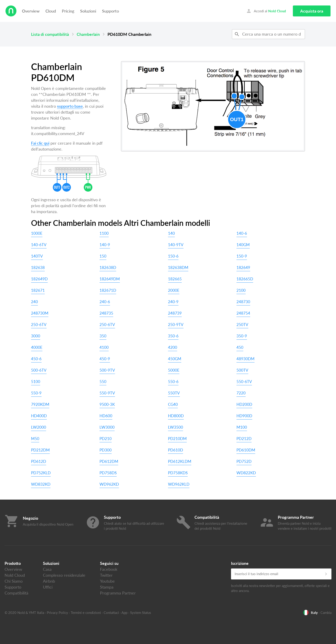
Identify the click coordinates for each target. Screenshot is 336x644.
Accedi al (266, 11)
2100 (241, 290)
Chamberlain (88, 34)
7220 (241, 393)
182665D (245, 279)
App (124, 613)
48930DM (245, 359)
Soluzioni (88, 11)
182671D (108, 290)
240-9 (173, 302)
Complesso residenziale (64, 575)
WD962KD (109, 484)
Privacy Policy (57, 613)
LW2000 (39, 427)
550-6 (173, 382)
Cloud (51, 11)
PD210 (106, 439)
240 (34, 302)
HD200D (244, 404)
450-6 (36, 359)
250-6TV (39, 325)
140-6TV (39, 245)
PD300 (106, 450)
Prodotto (13, 563)
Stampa (107, 587)
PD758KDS (178, 473)
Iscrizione (240, 563)
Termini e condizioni (86, 613)
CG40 (173, 404)
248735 (106, 313)
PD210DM (177, 439)
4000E (37, 347)
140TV (37, 256)
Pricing (68, 11)
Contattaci (111, 613)
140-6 (242, 233)
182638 (38, 267)
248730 (243, 302)
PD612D (39, 461)
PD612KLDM (180, 461)
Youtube (107, 581)
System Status (141, 613)
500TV (242, 370)
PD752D (244, 461)
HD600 (106, 416)
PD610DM (246, 450)
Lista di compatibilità (50, 34)
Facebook (109, 569)
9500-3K (107, 404)
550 (103, 382)
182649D (39, 279)
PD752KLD (41, 473)
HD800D (176, 416)
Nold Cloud (15, 575)
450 (240, 347)
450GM (175, 359)
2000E (174, 290)
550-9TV (107, 393)
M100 (242, 427)
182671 (38, 290)
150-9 (242, 256)
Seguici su (109, 563)
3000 (36, 336)
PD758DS (108, 473)
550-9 (36, 393)
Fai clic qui (40, 143)
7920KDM (40, 404)
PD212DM (40, 450)
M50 (35, 439)
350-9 (242, 336)
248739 (175, 313)
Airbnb (49, 581)
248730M (40, 313)
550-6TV (244, 382)
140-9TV (176, 245)
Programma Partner (118, 593)
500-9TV (107, 370)
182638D (108, 267)
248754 (243, 313)
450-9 (105, 359)
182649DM (110, 279)
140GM (243, 245)
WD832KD (41, 484)
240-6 (105, 302)
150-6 (173, 256)
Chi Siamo (14, 581)
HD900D (244, 416)
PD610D (176, 450)
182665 (175, 279)
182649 (243, 267)
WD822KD (246, 473)
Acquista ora (312, 11)
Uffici (48, 587)
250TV (242, 325)
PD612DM (109, 461)
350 (103, 336)
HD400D (39, 416)
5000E (174, 370)
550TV (174, 393)
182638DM (178, 267)
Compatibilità (16, 593)
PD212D (244, 439)
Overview (31, 11)
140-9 (105, 245)
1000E (37, 233)
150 (103, 256)
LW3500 (176, 427)
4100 (104, 347)
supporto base (70, 106)
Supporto (110, 11)
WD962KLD (179, 484)
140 (171, 233)
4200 (173, 347)
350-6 (173, 336)
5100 (36, 382)
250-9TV (176, 325)
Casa (47, 569)
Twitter (106, 575)
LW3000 (107, 427)
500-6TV (39, 370)
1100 (104, 233)
